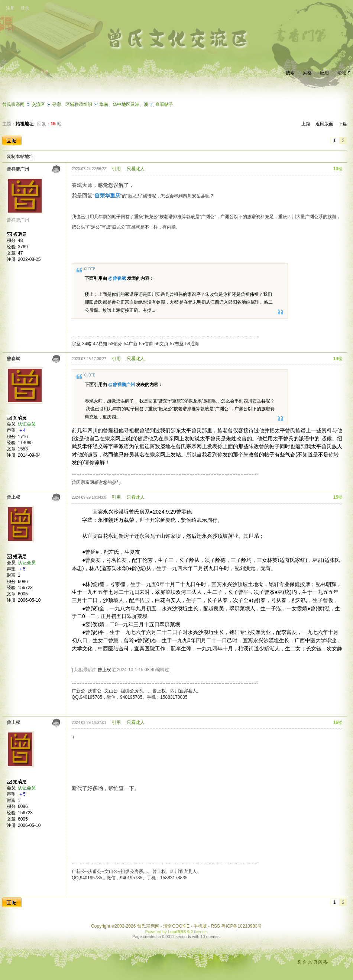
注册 (10, 8)
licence (200, 932)
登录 (25, 8)
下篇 (343, 124)
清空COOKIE (176, 926)
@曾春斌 (117, 278)
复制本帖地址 (20, 156)
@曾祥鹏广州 (122, 385)
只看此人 (136, 169)
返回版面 (324, 124)
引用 (116, 169)
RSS (215, 926)
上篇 (306, 124)
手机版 (200, 926)
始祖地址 (25, 124)
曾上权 (104, 670)
